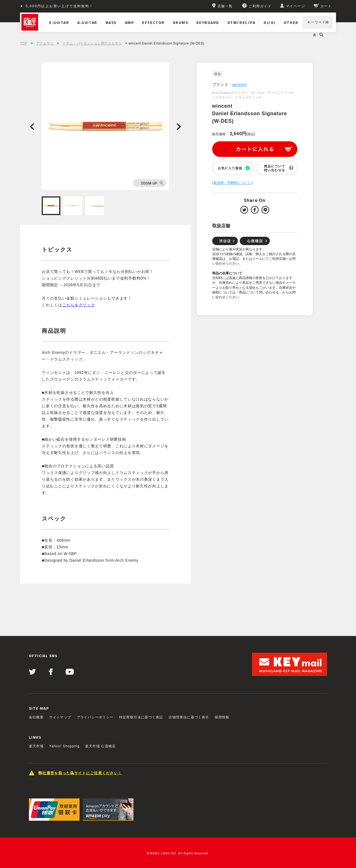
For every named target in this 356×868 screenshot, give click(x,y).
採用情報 (222, 717)
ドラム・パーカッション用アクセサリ (92, 43)
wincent (239, 85)
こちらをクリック (79, 305)
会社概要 (36, 717)
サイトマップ (60, 717)
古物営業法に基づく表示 (189, 717)
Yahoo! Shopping (64, 746)
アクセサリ (45, 43)
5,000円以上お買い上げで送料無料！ (60, 6)
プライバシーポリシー (95, 717)
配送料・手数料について (232, 183)
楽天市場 (36, 746)
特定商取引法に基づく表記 (141, 717)
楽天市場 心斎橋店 (100, 746)
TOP (24, 43)
